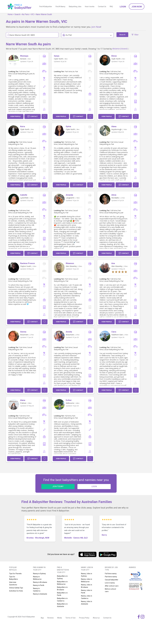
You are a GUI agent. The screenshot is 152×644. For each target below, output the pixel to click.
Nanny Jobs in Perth (87, 592)
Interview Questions (13, 583)
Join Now (137, 7)
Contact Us (102, 7)
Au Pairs (26, 14)
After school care (112, 586)
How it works (90, 7)
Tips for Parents (15, 574)
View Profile (15, 116)
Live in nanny (110, 583)
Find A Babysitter (46, 7)
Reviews (51, 618)
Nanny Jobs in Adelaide (87, 603)
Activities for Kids (16, 591)
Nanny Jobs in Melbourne (87, 580)
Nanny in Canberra (37, 590)
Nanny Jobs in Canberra (87, 597)
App (42, 618)
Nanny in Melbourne (37, 578)
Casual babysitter (112, 580)
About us (96, 618)
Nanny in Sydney (39, 574)
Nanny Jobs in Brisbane (87, 586)
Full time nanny (111, 574)
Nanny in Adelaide (40, 594)
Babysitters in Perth (62, 594)
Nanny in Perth (39, 585)
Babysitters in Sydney (62, 577)
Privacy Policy (84, 618)
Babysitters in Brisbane (62, 588)
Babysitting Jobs (75, 7)
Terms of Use (70, 618)
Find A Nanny (60, 7)
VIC (32, 14)
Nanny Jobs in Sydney (87, 575)
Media (60, 618)
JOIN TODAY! (58, 486)
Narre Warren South (44, 14)
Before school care (110, 590)
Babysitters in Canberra (62, 600)
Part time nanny (111, 577)
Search (17, 14)
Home (10, 14)
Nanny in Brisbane (40, 582)
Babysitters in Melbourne (62, 583)
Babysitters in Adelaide (62, 605)
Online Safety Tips (16, 588)
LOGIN (94, 486)
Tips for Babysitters (14, 578)
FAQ (111, 7)
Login (123, 7)
